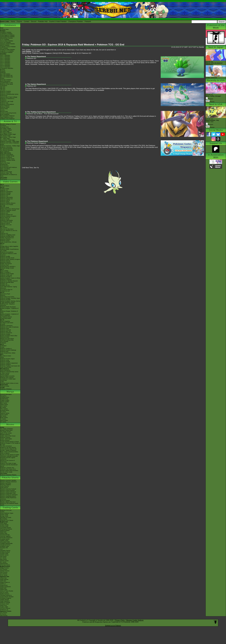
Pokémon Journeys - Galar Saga (10, 141)
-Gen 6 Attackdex (5, 63)
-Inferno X (3, 584)
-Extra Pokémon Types (7, 513)
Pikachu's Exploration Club (8, 493)
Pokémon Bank (5, 248)
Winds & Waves (5, 186)
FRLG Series (4, 409)
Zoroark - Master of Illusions (8, 450)
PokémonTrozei (5, 337)
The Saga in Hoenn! (6, 133)
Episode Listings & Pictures (8, 124)
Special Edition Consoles (7, 376)
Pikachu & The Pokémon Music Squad (9, 504)
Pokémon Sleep (5, 202)
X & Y (2, 245)
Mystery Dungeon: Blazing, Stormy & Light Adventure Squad (10, 302)
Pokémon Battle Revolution (8, 307)
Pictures (210, 102)
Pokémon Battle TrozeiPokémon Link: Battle (9, 250)
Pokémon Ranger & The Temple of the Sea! (10, 444)
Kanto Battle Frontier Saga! (8, 134)
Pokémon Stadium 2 (6, 349)
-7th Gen (3, 90)
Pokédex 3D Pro (5, 285)
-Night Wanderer (5, 601)
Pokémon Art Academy (7, 252)
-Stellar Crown (4, 541)
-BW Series (3, 559)
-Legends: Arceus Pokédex (8, 47)
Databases (10, 25)
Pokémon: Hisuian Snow (7, 159)
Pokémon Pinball (5, 362)
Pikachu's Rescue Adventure (8, 482)
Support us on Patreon (113, 625)
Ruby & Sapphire (5, 321)
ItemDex (3, 70)
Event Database (5, 114)
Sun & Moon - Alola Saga (7, 140)
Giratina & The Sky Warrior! (8, 447)
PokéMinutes (4, 165)
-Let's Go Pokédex (5, 42)
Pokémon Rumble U (6, 277)
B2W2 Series (4, 418)
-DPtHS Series (4, 561)
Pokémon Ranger (5, 334)
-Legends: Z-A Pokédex (7, 51)
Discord (34, 21)
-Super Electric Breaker (7, 597)
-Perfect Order (4, 526)
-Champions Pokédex (6, 52)
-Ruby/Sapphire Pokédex (7, 35)
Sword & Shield (5, 207)
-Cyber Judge (4, 607)
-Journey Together (5, 536)
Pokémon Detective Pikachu (8, 475)
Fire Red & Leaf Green (7, 323)
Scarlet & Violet (5, 189)
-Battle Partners (5, 594)
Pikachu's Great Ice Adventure (9, 495)
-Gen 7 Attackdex (5, 64)
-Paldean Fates (5, 546)
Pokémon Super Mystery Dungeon (10, 259)
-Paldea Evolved (5, 552)
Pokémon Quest (5, 241)
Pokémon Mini (4, 352)
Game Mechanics (5, 81)
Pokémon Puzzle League (7, 359)
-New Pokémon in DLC (7, 117)
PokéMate (3, 343)
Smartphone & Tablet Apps (8, 379)
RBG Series (4, 403)
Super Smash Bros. (6, 367)
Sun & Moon (4, 228)
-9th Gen (3, 87)
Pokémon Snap (5, 360)
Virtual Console (5, 375)
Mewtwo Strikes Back (6, 430)
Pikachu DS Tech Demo (7, 339)
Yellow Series (4, 405)
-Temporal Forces (5, 545)
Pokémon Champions (6, 192)
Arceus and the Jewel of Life (8, 449)
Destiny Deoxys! (5, 440)
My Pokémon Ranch (6, 317)
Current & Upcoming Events (8, 113)
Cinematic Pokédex (6, 80)
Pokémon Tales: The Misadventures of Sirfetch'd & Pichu (9, 175)
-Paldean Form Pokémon (7, 119)
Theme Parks (4, 109)
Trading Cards (10, 507)
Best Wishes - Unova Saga (8, 137)
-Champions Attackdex (7, 68)
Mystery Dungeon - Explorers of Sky (9, 309)
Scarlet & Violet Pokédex (58, 21)
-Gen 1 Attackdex (5, 55)
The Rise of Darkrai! (6, 446)
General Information (6, 394)
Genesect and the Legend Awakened (8, 458)
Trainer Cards (4, 515)
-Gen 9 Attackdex (5, 67)
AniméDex (3, 126)
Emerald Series (5, 410)
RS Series (3, 407)
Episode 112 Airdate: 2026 (212, 120)
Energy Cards (4, 516)
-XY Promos (4, 574)
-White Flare (4, 533)
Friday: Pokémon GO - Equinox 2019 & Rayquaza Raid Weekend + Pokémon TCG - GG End (73, 45)
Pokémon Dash (5, 328)
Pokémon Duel (4, 265)
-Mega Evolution (5, 530)
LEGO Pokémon (5, 106)
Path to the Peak (5, 163)
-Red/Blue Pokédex (6, 32)
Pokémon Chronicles (6, 147)
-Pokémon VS (4, 610)
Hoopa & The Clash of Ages (8, 463)
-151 (1, 549)
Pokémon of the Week (6, 84)
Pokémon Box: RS (5, 331)
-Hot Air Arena (4, 592)
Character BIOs (5, 397)
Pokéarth (88, 21)
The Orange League (6, 130)
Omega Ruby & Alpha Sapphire (9, 246)
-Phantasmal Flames (6, 529)
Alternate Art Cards (6, 518)
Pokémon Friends (5, 194)
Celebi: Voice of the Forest (8, 436)
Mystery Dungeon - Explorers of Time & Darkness (9, 315)
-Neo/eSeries (4, 564)
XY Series (3, 419)
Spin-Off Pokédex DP (6, 75)
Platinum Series (5, 413)
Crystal (2, 347)
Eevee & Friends (5, 501)
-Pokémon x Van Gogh (7, 101)
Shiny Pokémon (5, 152)
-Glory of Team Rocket (7, 591)
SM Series (3, 422)
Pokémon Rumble (5, 300)
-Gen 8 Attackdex (5, 65)
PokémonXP (4, 96)
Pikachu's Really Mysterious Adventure (8, 498)
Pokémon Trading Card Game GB (10, 366)
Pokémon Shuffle (5, 256)
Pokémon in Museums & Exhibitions (7, 99)
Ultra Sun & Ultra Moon (7, 229)
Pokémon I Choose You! (7, 468)
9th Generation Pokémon (7, 116)
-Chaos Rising (4, 525)
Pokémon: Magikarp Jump (8, 235)
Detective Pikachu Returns (8, 203)
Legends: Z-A (4, 190)
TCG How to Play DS (6, 290)
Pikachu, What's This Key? (8, 502)
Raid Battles (4, 519)
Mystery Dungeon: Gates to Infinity (10, 278)
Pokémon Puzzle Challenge (8, 350)
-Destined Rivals (5, 535)
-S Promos (3, 614)
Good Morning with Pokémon (9, 167)
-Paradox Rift (4, 548)
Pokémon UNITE (5, 200)
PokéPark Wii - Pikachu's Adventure (7, 305)
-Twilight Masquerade (6, 543)
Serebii (201, 47)
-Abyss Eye (3, 578)
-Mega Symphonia (5, 587)
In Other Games (5, 373)
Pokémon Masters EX (6, 199)
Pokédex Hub (43, 21)
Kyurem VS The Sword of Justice (10, 455)
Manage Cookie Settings (135, 620)
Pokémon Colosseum (6, 326)
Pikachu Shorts (10, 478)
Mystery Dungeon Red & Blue (9, 336)
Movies (10, 425)
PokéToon (3, 162)
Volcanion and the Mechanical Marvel (9, 465)
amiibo (2, 382)
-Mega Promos (4, 568)
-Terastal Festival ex (6, 595)
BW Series (3, 416)
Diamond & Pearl (5, 294)
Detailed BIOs (4, 399)
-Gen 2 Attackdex (5, 57)
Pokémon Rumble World (7, 258)
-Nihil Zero (3, 581)
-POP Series (4, 575)
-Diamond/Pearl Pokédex (7, 37)
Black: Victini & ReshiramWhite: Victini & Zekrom (9, 453)
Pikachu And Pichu (6, 483)
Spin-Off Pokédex (5, 74)
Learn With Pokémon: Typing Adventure (8, 287)
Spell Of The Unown (6, 433)
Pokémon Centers (5, 93)
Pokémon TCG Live (6, 225)
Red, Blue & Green (6, 356)
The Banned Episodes (7, 150)
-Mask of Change (5, 603)
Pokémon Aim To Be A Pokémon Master (9, 144)
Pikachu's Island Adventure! (8, 492)
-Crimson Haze (4, 604)
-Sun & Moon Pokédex (7, 41)
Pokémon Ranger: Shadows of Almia (9, 312)
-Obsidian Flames (5, 551)
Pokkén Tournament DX (7, 238)
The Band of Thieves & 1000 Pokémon (8, 254)
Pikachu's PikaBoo (5, 485)
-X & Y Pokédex (5, 39)
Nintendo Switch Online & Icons (9, 383)
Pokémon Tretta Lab (6, 275)
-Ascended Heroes (6, 528)
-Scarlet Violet (4, 554)
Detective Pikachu (5, 239)
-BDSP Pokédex (5, 45)
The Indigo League (6, 129)
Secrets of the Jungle (6, 472)
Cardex (2, 78)
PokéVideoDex (4, 166)
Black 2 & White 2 (5, 272)
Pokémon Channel (5, 330)
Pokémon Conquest (6, 279)
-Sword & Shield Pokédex (7, 44)
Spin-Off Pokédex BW (6, 77)
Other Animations (5, 169)
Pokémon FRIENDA (6, 389)
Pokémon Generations (7, 154)
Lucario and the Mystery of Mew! (10, 442)
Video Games (10, 182)
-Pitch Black (4, 523)
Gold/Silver (3, 346)
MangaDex (3, 396)
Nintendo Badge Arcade (7, 268)
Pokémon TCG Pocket (7, 205)
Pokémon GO (4, 196)
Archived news (4, 29)
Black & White (4, 271)
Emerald (3, 324)
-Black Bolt (3, 532)
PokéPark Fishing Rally (7, 340)
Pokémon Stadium (5, 365)
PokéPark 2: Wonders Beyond (9, 281)
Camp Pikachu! (5, 486)
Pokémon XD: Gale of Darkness (9, 327)
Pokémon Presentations (7, 104)
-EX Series (3, 562)
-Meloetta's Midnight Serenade (9, 456)
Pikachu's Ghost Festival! (7, 490)
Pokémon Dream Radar (7, 274)
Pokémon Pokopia (5, 193)
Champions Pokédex (76, 21)
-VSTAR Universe (5, 608)
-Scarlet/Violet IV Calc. (7, 83)
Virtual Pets (3, 380)
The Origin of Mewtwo (6, 429)
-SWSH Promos (5, 571)
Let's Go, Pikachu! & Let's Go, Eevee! (9, 231)
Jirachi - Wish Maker (6, 439)
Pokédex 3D (4, 284)
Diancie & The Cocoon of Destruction (7, 461)
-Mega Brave (4, 585)
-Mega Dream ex (5, 582)
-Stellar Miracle (4, 600)
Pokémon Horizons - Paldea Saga (10, 146)
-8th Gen (3, 88)
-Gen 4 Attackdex (5, 60)
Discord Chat (4, 112)
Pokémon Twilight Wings (7, 156)
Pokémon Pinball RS (6, 333)
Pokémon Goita (5, 386)
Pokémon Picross (5, 261)
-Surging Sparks (5, 539)
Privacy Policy (120, 620)
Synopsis (209, 124)
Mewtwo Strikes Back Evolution (9, 471)
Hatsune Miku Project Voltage (9, 97)
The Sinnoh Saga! (5, 136)
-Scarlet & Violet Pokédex (7, 50)
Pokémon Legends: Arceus (8, 210)
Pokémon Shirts (5, 107)
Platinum (3, 295)
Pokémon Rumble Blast (7, 282)
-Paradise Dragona (6, 598)
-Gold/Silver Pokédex (6, 34)
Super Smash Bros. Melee (8, 353)
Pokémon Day (4, 103)
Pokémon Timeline (5, 91)
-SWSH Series (4, 555)
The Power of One (5, 432)
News (2, 28)
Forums (19, 21)
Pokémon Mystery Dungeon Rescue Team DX (8, 217)
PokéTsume (4, 179)
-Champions (4, 86)
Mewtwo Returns (5, 435)
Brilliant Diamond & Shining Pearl (10, 209)
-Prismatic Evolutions (6, 538)
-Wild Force (3, 605)
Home (13, 21)
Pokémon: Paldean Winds (8, 160)
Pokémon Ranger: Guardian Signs (10, 298)
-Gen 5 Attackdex (5, 61)
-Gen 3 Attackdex (5, 58)
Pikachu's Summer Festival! (8, 489)
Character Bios (4, 127)
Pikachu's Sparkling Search (8, 496)
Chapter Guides (5, 400)
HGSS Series (4, 415)
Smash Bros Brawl (5, 318)
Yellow (2, 357)
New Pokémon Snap (6, 222)
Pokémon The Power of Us (8, 469)
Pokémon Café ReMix (6, 197)
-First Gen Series (5, 565)
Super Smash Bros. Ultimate (8, 242)
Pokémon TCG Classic (7, 520)
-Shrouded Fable (5, 542)
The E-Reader (4, 341)
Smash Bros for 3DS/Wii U (8, 267)
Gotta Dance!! (4, 488)
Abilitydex (3, 73)
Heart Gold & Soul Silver (7, 297)
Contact (27, 21)
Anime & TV (10, 121)
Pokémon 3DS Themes (7, 377)
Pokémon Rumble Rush (7, 236)
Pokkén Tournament (6, 264)
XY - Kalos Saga (5, 139)
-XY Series (3, 558)
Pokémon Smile (5, 219)
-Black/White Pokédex (6, 38)
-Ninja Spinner (4, 579)
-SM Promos (4, 572)
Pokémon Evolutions (6, 157)
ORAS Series (4, 420)
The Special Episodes (6, 149)
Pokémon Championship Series (9, 94)
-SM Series (3, 556)
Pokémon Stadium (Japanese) (9, 363)
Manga (10, 392)
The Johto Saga (5, 131)
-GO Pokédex (4, 48)
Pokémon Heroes (5, 437)
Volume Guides (5, 402)
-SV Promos (4, 569)
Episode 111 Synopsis (213, 97)
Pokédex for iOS (5, 291)
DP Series (3, 412)
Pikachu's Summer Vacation (8, 480)
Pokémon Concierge (6, 172)
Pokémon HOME (5, 212)
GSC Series (4, 406)
